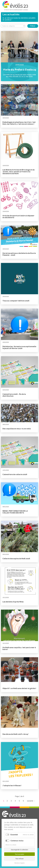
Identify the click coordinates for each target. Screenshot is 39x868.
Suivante (31, 801)
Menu (35, 7)
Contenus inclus (17, 841)
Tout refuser (19, 859)
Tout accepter (19, 854)
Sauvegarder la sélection (19, 850)
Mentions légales (20, 863)
